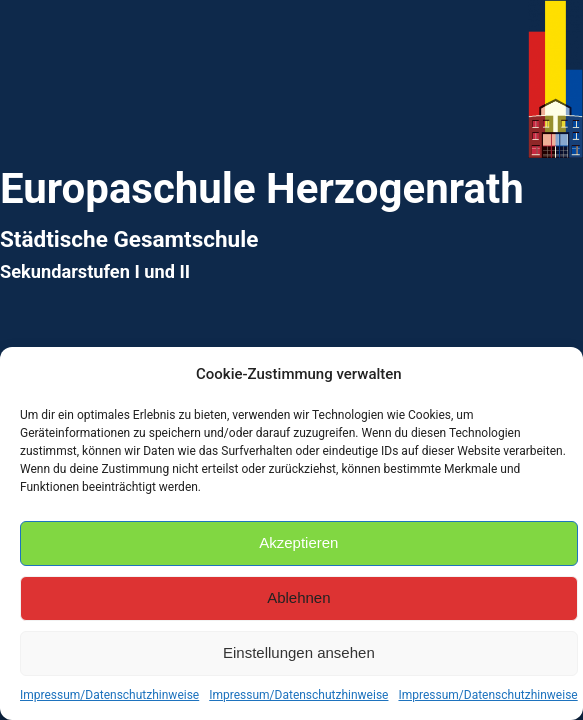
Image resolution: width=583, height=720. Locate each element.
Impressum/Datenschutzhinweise (109, 695)
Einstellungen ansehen (299, 652)
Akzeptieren (298, 542)
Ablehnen (298, 597)
